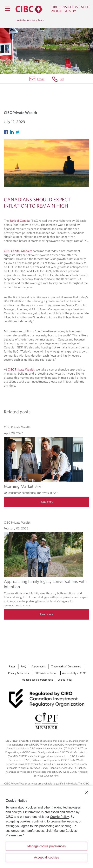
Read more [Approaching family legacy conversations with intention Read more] (46, 614)
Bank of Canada (20, 221)
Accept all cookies (46, 857)
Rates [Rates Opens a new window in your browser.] (12, 666)
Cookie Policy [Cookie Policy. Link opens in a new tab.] (65, 680)
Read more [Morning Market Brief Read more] (46, 502)
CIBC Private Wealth (21, 369)
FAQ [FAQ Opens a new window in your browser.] (23, 666)
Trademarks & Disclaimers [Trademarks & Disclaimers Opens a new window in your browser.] (66, 666)
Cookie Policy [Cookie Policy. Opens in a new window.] (60, 817)
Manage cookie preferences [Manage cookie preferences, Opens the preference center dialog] (46, 846)
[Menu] (7, 9)
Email (41, 79)
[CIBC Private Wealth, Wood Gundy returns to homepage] (52, 9)
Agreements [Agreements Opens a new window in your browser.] (39, 666)
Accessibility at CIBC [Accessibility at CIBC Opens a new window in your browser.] (74, 673)
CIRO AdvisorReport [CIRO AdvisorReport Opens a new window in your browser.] (46, 673)
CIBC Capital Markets (18, 251)
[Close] (87, 792)
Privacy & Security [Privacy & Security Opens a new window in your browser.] (19, 673)
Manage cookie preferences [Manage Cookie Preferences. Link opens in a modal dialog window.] (37, 680)
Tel (62, 79)
